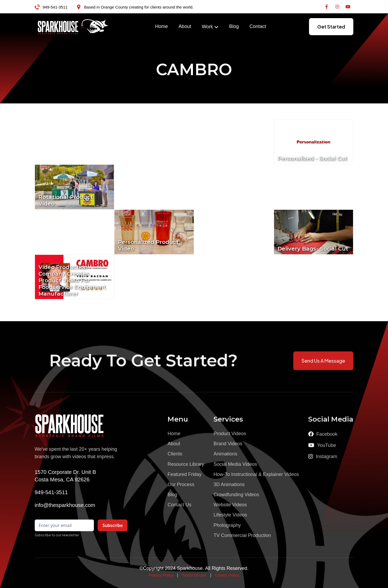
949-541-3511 (55, 7)
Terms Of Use (194, 575)
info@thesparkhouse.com (65, 505)
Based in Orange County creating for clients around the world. (139, 7)
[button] (210, 27)
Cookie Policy (227, 575)
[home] (73, 27)
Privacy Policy (161, 575)
